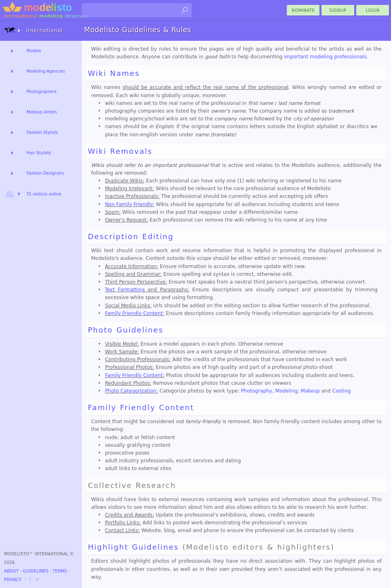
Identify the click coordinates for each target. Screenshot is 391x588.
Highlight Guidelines (133, 547)
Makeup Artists (42, 112)
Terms (60, 571)
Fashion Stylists (42, 132)
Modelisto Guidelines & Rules (138, 30)
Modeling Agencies (46, 71)
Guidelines (36, 571)
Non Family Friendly (129, 204)
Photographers (41, 92)
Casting (341, 391)
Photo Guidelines (126, 330)
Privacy (13, 580)
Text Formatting (125, 290)
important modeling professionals (325, 57)
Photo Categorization (131, 391)
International (34, 30)
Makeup (310, 391)
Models (34, 51)
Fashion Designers (45, 173)
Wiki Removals (120, 151)
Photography (257, 391)
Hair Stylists (39, 153)
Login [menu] (373, 10)
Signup (338, 10)
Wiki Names (114, 73)
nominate (303, 10)
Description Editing (131, 236)
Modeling (287, 391)
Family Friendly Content (134, 313)
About (11, 571)
